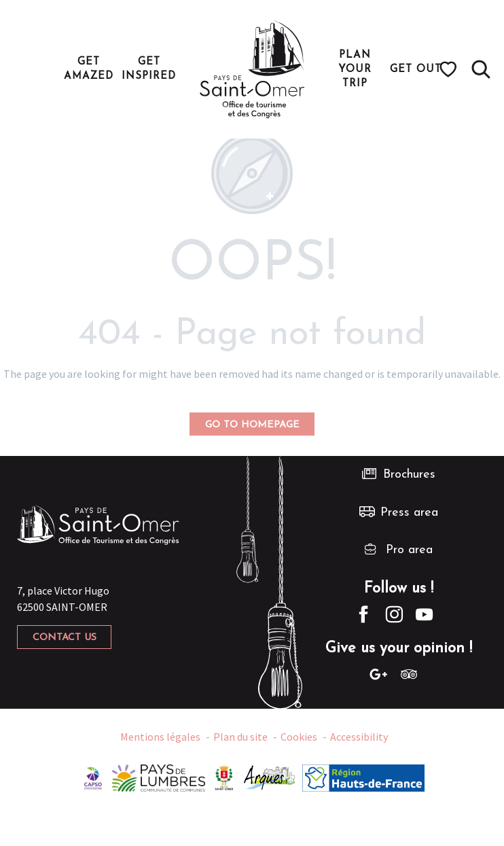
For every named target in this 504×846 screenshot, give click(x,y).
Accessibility (359, 737)
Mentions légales (160, 737)
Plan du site (240, 737)
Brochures (409, 475)
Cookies (299, 737)
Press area (409, 513)
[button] (481, 69)
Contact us (65, 638)
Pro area (409, 550)
